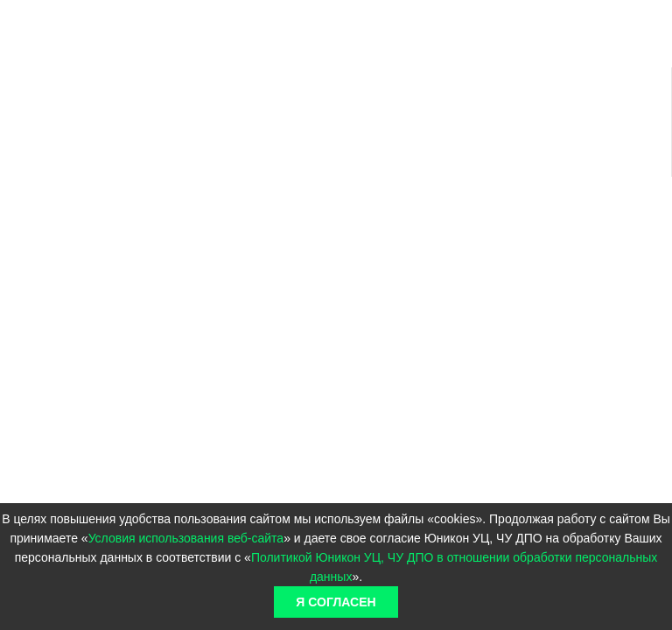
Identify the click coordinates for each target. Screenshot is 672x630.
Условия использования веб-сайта (186, 538)
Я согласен (336, 602)
